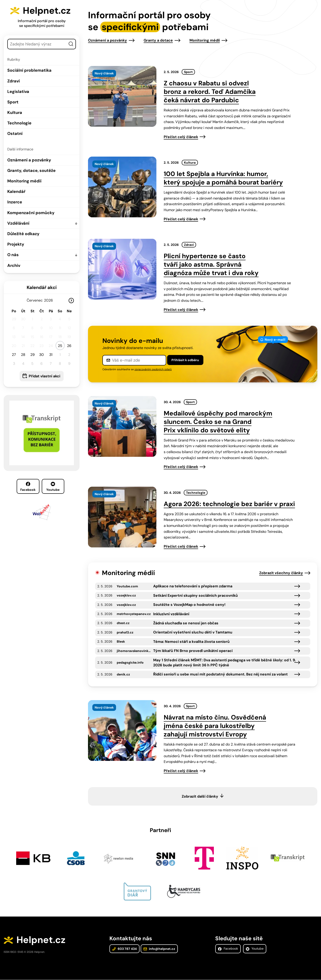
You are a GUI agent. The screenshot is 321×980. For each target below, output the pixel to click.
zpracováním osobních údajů (153, 369)
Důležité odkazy (23, 234)
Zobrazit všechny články (281, 573)
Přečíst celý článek (181, 137)
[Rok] (50, 300)
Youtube (53, 487)
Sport (13, 102)
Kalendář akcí (42, 287)
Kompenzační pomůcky (31, 213)
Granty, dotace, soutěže (31, 171)
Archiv (14, 265)
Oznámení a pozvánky (29, 160)
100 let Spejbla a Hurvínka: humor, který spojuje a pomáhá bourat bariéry (223, 178)
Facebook (28, 487)
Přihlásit (185, 360)
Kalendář (16, 192)
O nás (13, 255)
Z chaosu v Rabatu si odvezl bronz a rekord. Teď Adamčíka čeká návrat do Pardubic (210, 92)
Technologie (19, 123)
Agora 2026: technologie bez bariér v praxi (229, 504)
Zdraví (14, 81)
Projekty (16, 244)
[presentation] (122, 96)
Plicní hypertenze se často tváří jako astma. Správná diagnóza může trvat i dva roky (211, 264)
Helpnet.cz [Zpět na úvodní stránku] (47, 11)
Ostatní (15, 134)
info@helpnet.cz (159, 949)
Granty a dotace (158, 40)
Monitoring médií (24, 181)
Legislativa (18, 91)
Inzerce (15, 202)
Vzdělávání (18, 223)
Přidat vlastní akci (44, 376)
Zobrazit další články (200, 796)
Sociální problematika (29, 70)
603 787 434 (124, 949)
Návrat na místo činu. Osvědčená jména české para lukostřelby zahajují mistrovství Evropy (215, 726)
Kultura (15, 113)
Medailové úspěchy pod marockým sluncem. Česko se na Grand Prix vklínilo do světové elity (218, 422)
